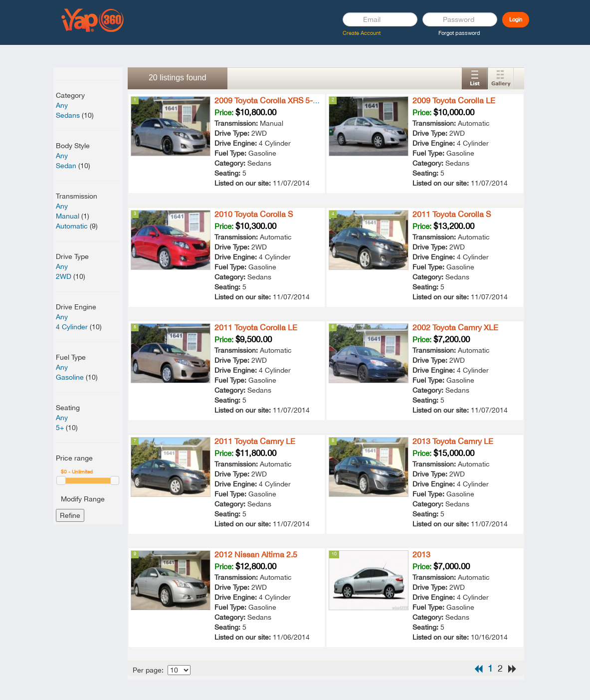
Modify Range (83, 499)
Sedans (68, 115)
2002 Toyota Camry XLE (455, 327)
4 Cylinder (72, 327)
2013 (421, 554)
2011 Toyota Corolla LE (256, 327)
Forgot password (459, 33)
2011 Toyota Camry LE (255, 441)
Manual (68, 216)
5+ (60, 428)
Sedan (66, 166)
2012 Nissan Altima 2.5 (256, 554)
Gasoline (70, 377)
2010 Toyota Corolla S (254, 214)
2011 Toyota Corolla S (452, 214)
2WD (64, 276)
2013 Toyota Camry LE (453, 441)
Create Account (362, 33)
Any (62, 105)
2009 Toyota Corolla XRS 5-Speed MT (282, 100)
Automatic (72, 226)
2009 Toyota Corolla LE (454, 100)
